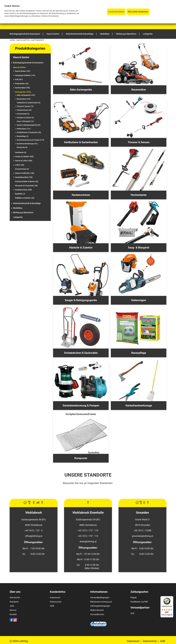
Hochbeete (21, 152)
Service (13, 610)
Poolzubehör (22, 84)
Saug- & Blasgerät (25, 121)
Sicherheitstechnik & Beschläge (27, 203)
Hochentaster (23, 114)
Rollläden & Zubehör (25, 198)
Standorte (14, 602)
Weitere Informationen (50, 16)
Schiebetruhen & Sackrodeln (29, 132)
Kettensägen (24, 129)
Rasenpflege (23, 136)
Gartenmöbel (22, 88)
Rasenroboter (23, 71)
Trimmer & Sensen (25, 106)
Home (12, 40)
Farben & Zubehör (24, 157)
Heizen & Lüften (24, 161)
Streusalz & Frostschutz (26, 186)
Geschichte (15, 598)
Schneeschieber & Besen (27, 181)
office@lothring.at (34, 536)
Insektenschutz (23, 190)
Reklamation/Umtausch (101, 602)
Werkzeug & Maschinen (23, 213)
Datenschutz (56, 602)
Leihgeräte (18, 217)
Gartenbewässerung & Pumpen (30, 140)
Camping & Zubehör (25, 75)
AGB (52, 606)
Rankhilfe (20, 194)
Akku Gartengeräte (26, 95)
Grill (19, 79)
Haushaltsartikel (24, 177)
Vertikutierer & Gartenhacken (29, 103)
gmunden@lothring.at (143, 536)
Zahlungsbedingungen (100, 606)
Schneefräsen (22, 169)
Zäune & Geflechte (25, 173)
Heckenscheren (24, 110)
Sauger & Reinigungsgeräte (29, 125)
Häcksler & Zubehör (25, 118)
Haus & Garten (23, 40)
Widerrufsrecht (97, 610)
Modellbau (18, 208)
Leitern (20, 165)
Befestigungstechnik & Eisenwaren (28, 63)
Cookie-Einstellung (116, 12)
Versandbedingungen (100, 598)
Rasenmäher (24, 99)
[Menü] (172, 598)
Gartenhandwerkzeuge (27, 144)
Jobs (12, 606)
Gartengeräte (23, 92)
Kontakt (13, 614)
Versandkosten (97, 614)
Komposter (22, 147)
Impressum (55, 598)
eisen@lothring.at (88, 542)
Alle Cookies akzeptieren (138, 12)
